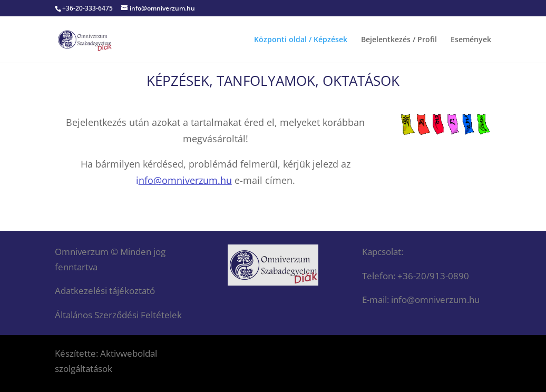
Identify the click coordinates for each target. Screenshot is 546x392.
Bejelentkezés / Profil (399, 40)
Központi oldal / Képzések (301, 40)
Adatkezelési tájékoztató (105, 291)
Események (471, 40)
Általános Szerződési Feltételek (118, 315)
